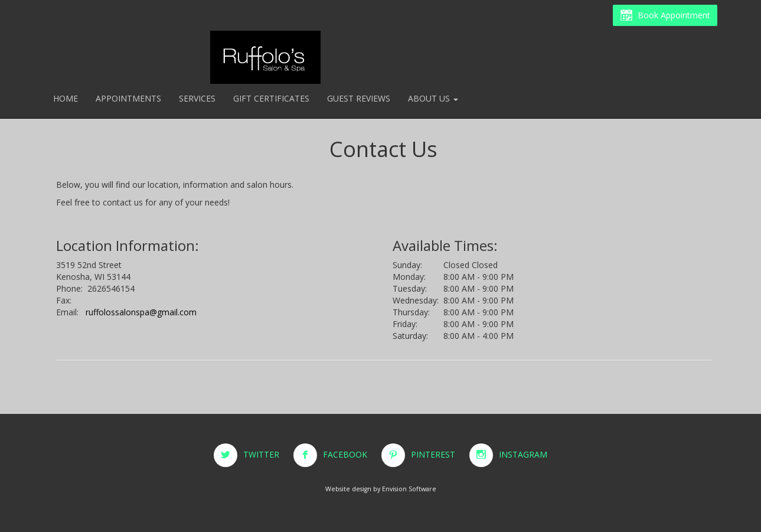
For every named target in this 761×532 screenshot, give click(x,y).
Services (197, 98)
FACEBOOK (351, 454)
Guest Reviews (359, 98)
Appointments (128, 98)
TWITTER (267, 454)
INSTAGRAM (523, 454)
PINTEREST (439, 454)
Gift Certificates (271, 98)
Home (66, 98)
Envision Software (409, 489)
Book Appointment (665, 16)
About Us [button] (433, 98)
